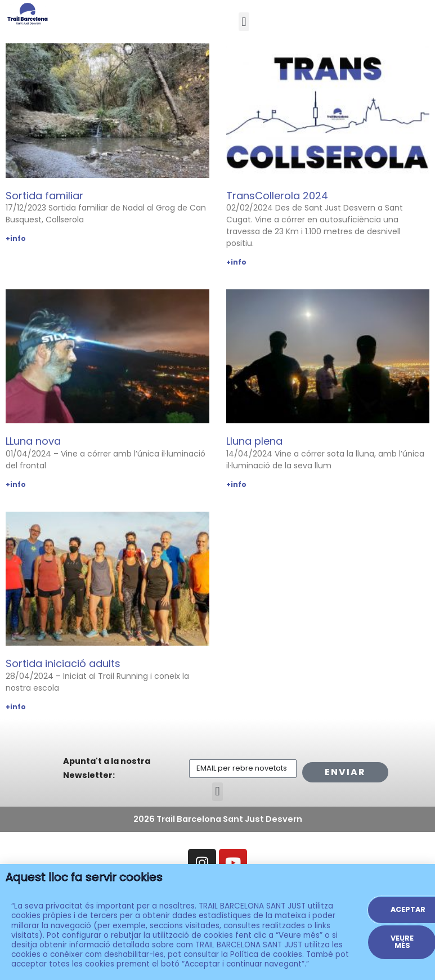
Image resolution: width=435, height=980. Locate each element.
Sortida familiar (44, 196)
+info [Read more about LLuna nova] (16, 484)
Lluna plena (254, 441)
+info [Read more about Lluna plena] (236, 484)
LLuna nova (33, 441)
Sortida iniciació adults (63, 663)
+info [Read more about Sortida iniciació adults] (16, 707)
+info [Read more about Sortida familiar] (16, 238)
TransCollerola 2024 (277, 196)
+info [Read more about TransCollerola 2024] (236, 262)
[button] (244, 22)
